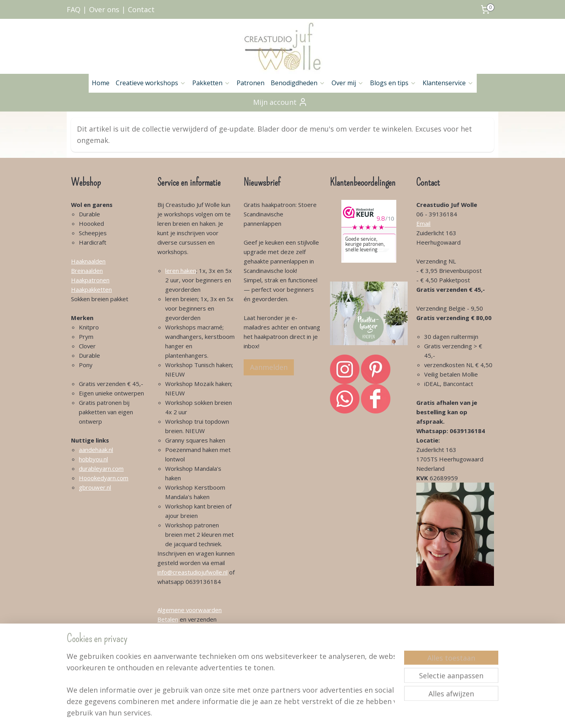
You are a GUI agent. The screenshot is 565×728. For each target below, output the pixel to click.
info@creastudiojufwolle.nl (192, 572)
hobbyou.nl (93, 459)
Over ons (104, 9)
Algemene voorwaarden (190, 610)
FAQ (74, 9)
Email (423, 223)
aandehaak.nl (96, 450)
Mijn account (280, 102)
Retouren (170, 666)
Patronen (251, 83)
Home (101, 83)
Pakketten (211, 83)
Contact (141, 9)
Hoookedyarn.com (104, 478)
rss (276, 714)
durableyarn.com (101, 468)
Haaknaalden (88, 261)
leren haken (181, 271)
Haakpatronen (90, 280)
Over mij (348, 83)
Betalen (168, 619)
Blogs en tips (393, 83)
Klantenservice (448, 83)
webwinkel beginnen (306, 714)
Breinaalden (87, 271)
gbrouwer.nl (95, 487)
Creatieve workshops (151, 83)
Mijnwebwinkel (375, 714)
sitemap (260, 714)
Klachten (169, 657)
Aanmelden (269, 367)
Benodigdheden (298, 83)
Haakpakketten (91, 289)
